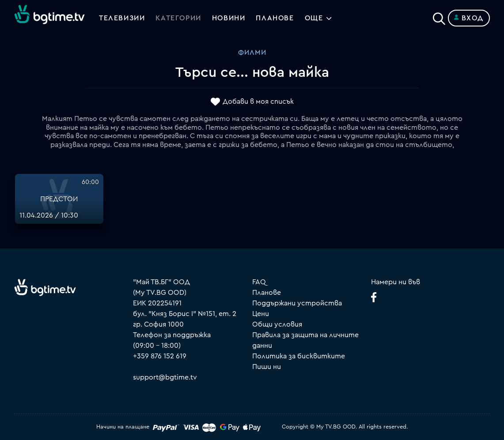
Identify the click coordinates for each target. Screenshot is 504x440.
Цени (261, 314)
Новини (229, 18)
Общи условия (277, 324)
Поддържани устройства (297, 303)
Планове (267, 293)
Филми (252, 53)
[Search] (439, 16)
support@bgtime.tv (165, 377)
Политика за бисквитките (299, 356)
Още (314, 18)
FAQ (259, 282)
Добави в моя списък (258, 102)
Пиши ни (267, 367)
